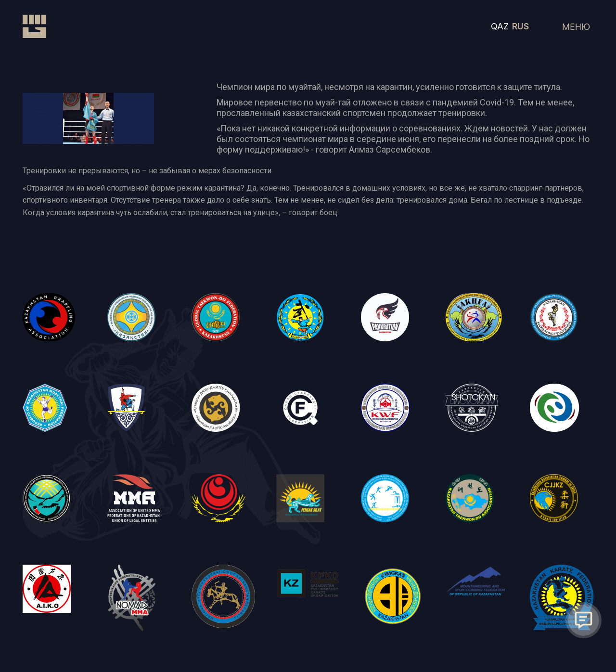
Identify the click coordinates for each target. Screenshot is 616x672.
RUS (520, 26)
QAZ (500, 26)
